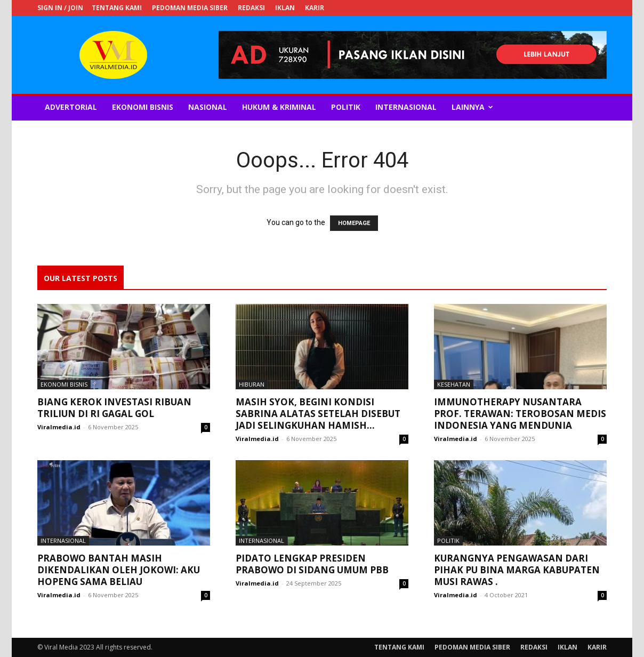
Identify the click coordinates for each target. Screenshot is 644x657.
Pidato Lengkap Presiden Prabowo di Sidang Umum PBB (312, 564)
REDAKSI (251, 8)
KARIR (315, 8)
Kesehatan (454, 384)
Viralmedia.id (59, 427)
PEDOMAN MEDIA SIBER (190, 8)
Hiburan (252, 384)
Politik (346, 107)
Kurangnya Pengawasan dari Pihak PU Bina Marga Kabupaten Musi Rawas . (517, 570)
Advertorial (71, 107)
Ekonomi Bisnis (143, 107)
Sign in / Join (60, 8)
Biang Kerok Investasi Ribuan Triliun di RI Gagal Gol (114, 408)
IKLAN (285, 8)
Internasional (406, 107)
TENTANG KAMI (117, 8)
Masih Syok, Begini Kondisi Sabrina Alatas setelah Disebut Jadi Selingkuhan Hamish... (318, 414)
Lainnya (472, 107)
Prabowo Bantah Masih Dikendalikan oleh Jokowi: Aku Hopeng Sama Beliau (119, 570)
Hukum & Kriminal (279, 107)
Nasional (208, 107)
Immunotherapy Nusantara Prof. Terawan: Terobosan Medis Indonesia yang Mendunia (520, 414)
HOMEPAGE (354, 223)
